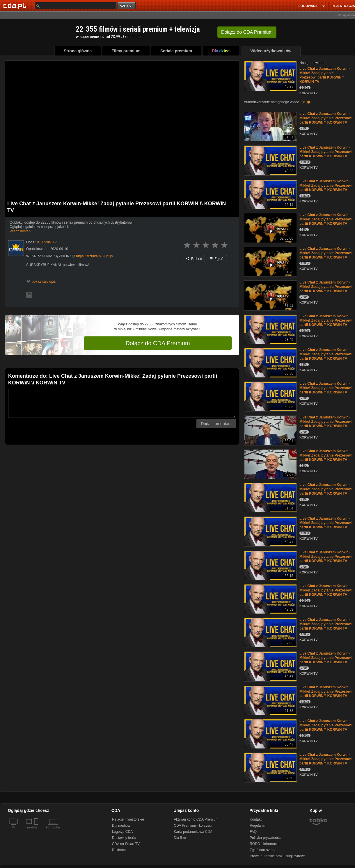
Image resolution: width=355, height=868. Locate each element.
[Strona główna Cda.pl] (16, 6)
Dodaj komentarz (216, 424)
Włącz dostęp (20, 231)
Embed (194, 259)
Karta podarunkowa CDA (193, 832)
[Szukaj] (75, 6)
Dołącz (247, 32)
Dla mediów (121, 826)
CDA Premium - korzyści (193, 826)
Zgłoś (216, 259)
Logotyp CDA (122, 832)
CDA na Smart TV (126, 844)
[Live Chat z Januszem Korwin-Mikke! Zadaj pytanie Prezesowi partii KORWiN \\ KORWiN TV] (270, 75)
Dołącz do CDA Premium (158, 343)
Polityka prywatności (266, 838)
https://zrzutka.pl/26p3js (94, 256)
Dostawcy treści (124, 838)
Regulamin (258, 826)
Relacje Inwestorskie (128, 819)
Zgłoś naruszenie (263, 850)
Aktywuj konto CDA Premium (196, 819)
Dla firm (180, 838)
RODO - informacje (265, 844)
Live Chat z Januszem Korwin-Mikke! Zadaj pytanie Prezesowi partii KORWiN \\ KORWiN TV (325, 75)
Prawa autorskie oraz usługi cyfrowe (278, 856)
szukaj (127, 6)
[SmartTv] (37, 831)
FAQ (253, 832)
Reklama (119, 850)
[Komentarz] (122, 403)
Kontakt (256, 819)
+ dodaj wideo (345, 15)
